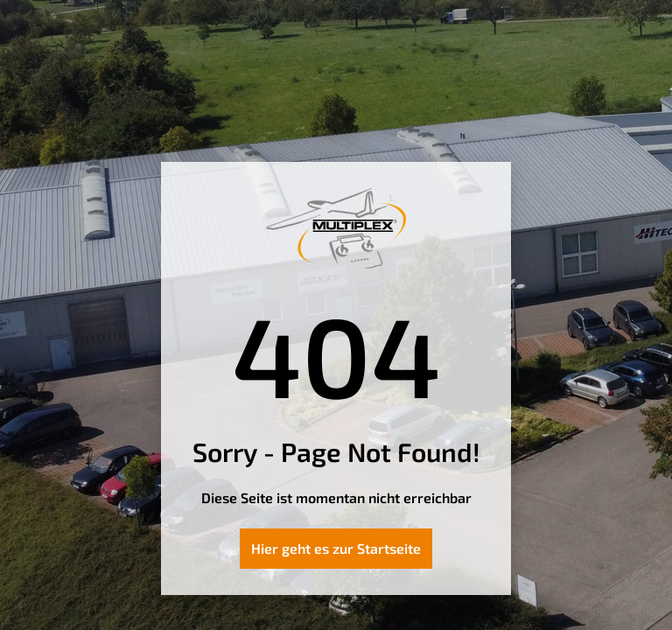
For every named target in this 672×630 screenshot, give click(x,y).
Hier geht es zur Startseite (336, 548)
